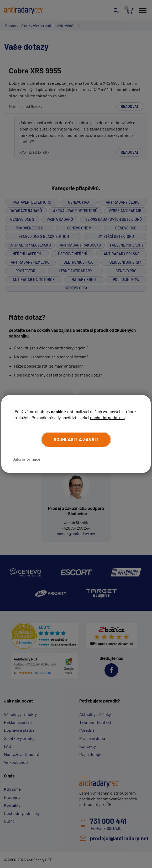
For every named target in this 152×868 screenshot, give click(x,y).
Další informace (26, 459)
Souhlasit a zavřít (76, 439)
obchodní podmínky (108, 417)
